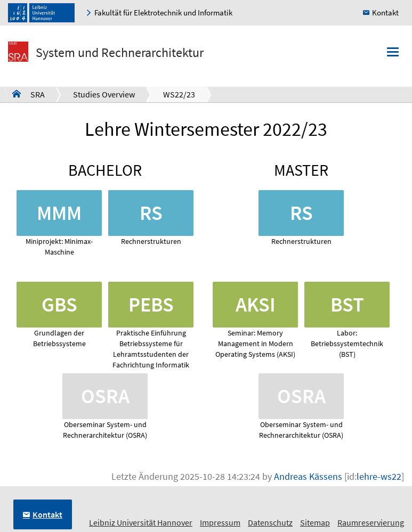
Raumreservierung (371, 522)
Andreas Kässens (308, 476)
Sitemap (315, 522)
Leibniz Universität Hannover (141, 522)
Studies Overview (104, 94)
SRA (29, 94)
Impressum (220, 522)
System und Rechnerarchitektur (120, 52)
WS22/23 (179, 94)
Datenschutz (270, 522)
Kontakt (385, 13)
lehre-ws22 (379, 476)
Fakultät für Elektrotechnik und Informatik (163, 13)
